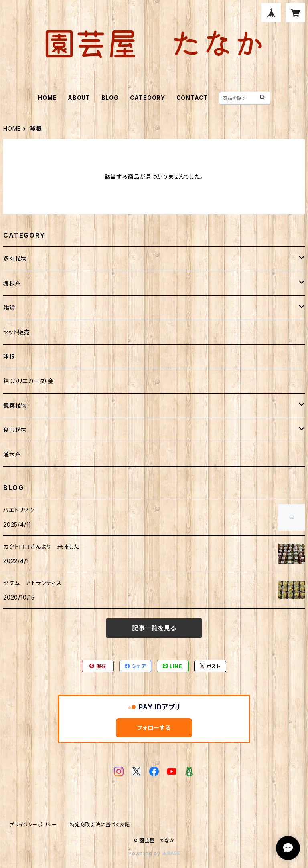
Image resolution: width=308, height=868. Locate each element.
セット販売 (17, 332)
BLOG (110, 98)
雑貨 (9, 308)
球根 (9, 356)
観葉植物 (15, 405)
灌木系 (12, 454)
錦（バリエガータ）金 (28, 381)
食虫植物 (15, 430)
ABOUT (79, 98)
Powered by (154, 853)
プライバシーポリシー (33, 825)
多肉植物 (15, 259)
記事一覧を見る (154, 628)
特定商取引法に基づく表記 (100, 825)
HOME (47, 98)
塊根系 (12, 283)
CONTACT (192, 98)
